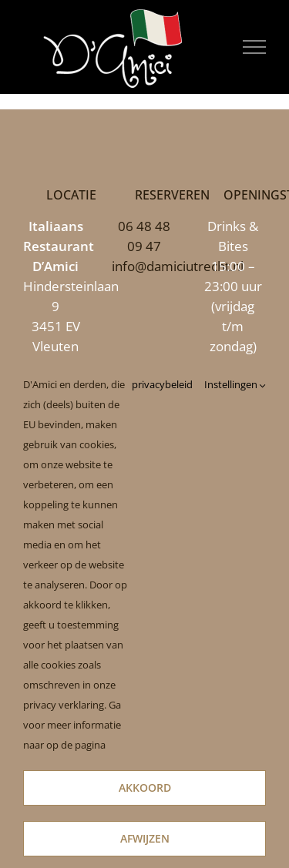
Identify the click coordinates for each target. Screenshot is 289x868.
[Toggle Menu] (255, 47)
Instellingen (235, 384)
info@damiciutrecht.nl (178, 266)
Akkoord (145, 788)
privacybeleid (162, 384)
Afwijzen (145, 838)
